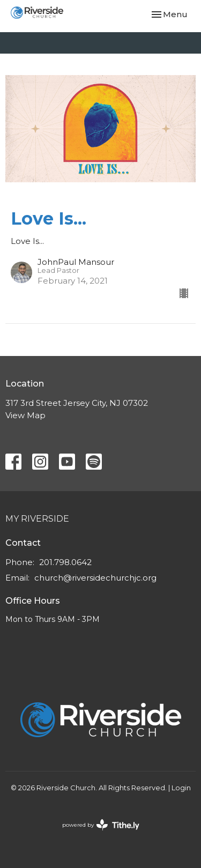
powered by (101, 825)
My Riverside (37, 519)
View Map (25, 415)
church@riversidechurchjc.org (95, 578)
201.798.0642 (65, 562)
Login (181, 788)
